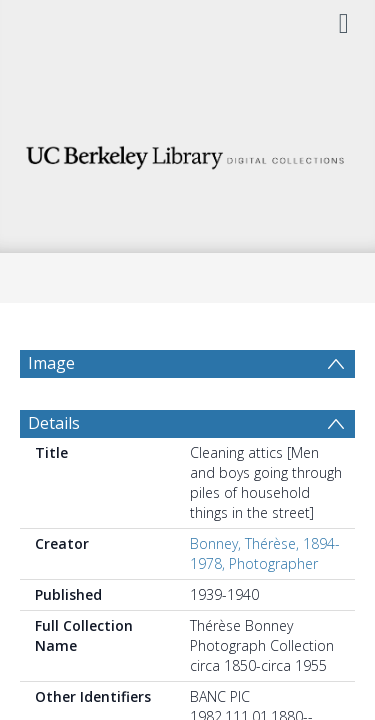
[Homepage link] (188, 152)
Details (54, 423)
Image (51, 363)
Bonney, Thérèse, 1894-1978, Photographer (265, 553)
